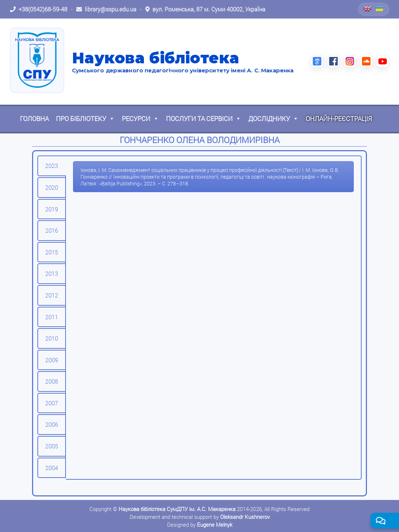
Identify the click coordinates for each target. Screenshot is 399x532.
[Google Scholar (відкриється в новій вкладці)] (317, 61)
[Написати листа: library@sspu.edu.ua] (106, 9)
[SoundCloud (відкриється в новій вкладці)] (366, 61)
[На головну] (37, 60)
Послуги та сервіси (204, 118)
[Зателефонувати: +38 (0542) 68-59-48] (39, 9)
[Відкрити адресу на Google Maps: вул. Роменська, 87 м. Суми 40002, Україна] (205, 9)
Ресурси (140, 118)
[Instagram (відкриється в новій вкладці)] (350, 61)
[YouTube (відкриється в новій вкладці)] (383, 61)
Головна (34, 118)
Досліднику (273, 118)
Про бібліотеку (85, 118)
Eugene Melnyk (215, 525)
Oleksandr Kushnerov (245, 517)
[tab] (52, 166)
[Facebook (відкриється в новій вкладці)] (333, 61)
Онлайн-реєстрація (339, 118)
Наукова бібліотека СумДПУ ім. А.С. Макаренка (177, 509)
